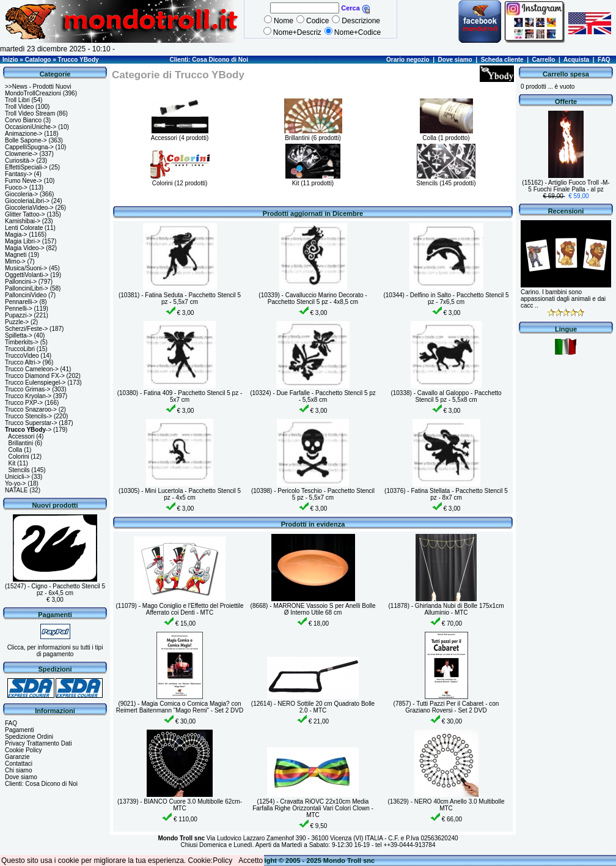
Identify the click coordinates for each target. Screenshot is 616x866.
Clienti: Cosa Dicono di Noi (209, 60)
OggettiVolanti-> (27, 275)
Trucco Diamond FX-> (35, 376)
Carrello (544, 60)
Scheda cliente (502, 60)
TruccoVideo (22, 356)
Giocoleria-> (21, 194)
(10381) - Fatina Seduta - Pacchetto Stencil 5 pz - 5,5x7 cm (180, 298)
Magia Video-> (25, 248)
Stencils (19, 470)
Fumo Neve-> (24, 181)
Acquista (576, 60)
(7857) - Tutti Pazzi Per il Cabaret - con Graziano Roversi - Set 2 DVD (446, 707)
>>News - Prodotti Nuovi (38, 87)
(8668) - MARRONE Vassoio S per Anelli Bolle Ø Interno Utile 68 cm (313, 609)
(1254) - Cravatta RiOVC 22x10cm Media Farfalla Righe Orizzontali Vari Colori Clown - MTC (313, 808)
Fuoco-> (16, 187)
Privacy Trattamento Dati (38, 743)
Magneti (16, 255)
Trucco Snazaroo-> (31, 409)
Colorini (19, 457)
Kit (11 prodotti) (313, 180)
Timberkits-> (22, 342)
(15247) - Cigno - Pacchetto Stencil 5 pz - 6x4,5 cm (55, 590)
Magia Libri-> (23, 241)
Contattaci (19, 764)
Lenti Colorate (24, 228)
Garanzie (17, 757)
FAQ (604, 60)
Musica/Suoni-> (26, 268)
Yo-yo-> (15, 483)
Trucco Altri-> (23, 362)
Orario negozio (408, 60)
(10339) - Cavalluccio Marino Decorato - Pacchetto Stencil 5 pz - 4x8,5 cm (313, 298)
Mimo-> (15, 261)
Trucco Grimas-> (28, 389)
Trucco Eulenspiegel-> (35, 383)
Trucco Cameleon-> (32, 369)
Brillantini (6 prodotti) (313, 135)
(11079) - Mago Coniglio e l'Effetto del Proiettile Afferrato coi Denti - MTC (179, 609)
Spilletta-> (19, 335)
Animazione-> (24, 134)
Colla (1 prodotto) (446, 135)
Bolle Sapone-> (26, 140)
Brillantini (21, 443)
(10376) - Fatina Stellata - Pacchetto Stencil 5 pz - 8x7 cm (446, 494)
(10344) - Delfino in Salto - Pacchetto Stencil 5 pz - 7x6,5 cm (446, 298)
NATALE (16, 490)
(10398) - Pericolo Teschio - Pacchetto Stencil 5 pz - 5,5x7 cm (313, 494)
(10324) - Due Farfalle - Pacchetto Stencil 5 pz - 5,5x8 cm (313, 396)
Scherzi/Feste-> (26, 329)
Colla (16, 450)
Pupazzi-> (19, 315)
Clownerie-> (21, 154)
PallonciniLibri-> (27, 288)
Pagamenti (20, 730)
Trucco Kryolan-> (28, 396)
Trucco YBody (79, 60)
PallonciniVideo (26, 295)
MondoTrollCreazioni (33, 93)
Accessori (21, 436)
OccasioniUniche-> (31, 127)
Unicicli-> (17, 477)
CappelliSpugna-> (29, 147)
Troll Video (19, 107)
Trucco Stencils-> (28, 416)
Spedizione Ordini (29, 737)
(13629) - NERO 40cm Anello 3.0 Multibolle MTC (446, 805)
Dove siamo (455, 60)
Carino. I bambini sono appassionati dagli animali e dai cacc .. (563, 299)
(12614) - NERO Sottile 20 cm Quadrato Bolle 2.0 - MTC (313, 707)
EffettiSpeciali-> (26, 167)
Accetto (251, 860)
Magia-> (16, 235)
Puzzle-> (17, 322)
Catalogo (38, 60)
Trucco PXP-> (24, 403)
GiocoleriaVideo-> (29, 208)
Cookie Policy (24, 750)
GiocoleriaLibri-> (27, 201)
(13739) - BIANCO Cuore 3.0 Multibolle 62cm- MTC (180, 805)
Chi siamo (18, 770)
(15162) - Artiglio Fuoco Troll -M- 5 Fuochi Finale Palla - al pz (566, 186)
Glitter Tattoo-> (25, 214)
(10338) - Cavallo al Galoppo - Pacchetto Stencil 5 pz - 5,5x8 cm (446, 396)
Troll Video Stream (30, 113)
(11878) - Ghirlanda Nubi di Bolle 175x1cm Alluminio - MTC (446, 609)
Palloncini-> (21, 282)
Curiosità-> (20, 161)
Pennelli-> (19, 309)
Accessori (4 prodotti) (180, 135)
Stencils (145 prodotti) (446, 180)
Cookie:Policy (211, 860)
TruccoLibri (20, 349)
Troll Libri (17, 100)
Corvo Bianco (23, 120)
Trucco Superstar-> (31, 423)
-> (28, 430)
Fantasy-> (19, 174)
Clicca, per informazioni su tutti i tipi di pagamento (55, 651)
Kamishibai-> (23, 221)
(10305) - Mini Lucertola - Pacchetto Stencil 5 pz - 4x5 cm (180, 494)
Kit (12, 463)
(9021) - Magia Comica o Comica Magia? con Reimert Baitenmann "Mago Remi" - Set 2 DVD (180, 707)
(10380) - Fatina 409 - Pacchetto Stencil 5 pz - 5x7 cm (180, 396)
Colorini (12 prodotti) (180, 180)
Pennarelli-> (21, 302)
